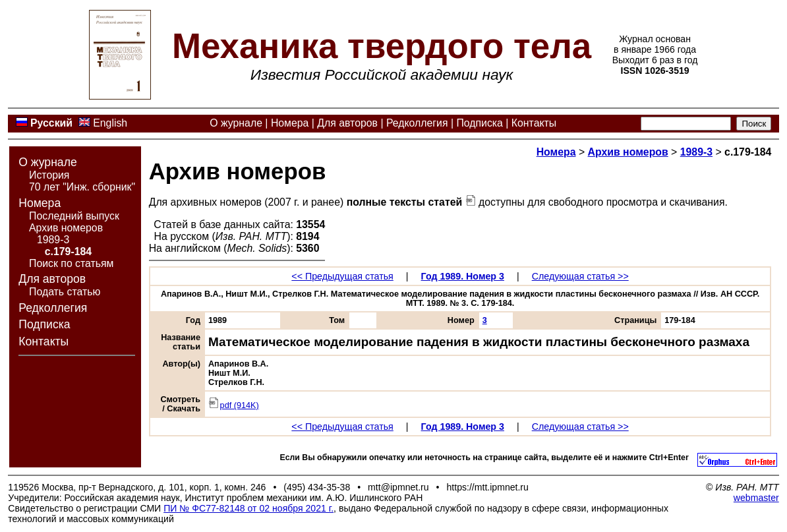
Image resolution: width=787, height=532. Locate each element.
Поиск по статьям (71, 263)
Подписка (479, 123)
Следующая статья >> (580, 276)
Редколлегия (417, 123)
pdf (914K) (234, 405)
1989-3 (53, 240)
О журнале (236, 123)
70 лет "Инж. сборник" (82, 187)
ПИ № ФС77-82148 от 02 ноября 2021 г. (248, 508)
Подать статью (65, 292)
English (110, 123)
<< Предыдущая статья (342, 276)
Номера (290, 123)
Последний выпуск (74, 216)
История (49, 175)
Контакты (534, 123)
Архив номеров (66, 228)
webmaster (756, 498)
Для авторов (347, 123)
